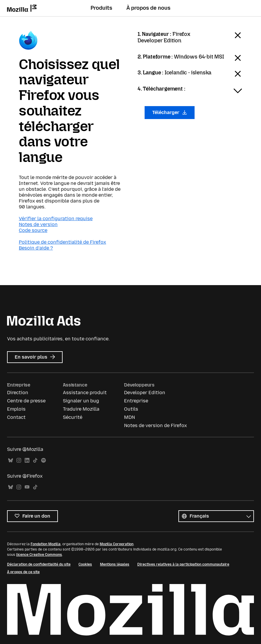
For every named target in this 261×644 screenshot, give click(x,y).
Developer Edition (145, 393)
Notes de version (38, 224)
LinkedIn (27, 460)
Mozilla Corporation (117, 544)
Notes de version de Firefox (155, 425)
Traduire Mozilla (81, 409)
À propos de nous (148, 8)
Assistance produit (85, 393)
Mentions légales (115, 564)
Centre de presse (26, 401)
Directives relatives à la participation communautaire (183, 564)
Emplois (16, 409)
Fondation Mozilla (46, 544)
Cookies (85, 564)
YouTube (27, 487)
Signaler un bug (81, 401)
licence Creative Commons (39, 555)
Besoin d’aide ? (36, 248)
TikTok (35, 460)
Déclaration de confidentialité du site (39, 564)
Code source (33, 230)
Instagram (19, 460)
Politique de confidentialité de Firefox (62, 242)
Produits (101, 8)
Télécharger (170, 112)
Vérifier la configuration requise (56, 219)
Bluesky (11, 460)
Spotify (43, 460)
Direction (18, 393)
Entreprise (136, 401)
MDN (129, 417)
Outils (131, 409)
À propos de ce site (23, 572)
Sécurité (73, 417)
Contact (16, 417)
